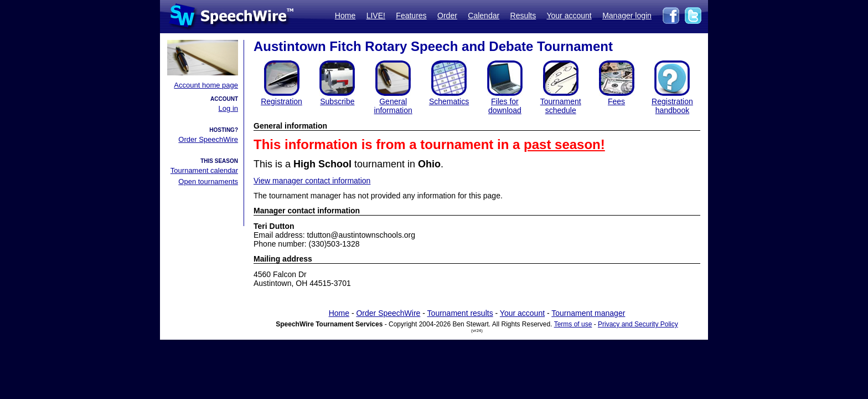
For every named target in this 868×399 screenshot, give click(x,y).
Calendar (484, 16)
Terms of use (573, 324)
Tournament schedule (561, 106)
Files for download (505, 106)
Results (523, 16)
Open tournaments (208, 181)
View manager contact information (312, 181)
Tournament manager (588, 313)
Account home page (206, 85)
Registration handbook (672, 106)
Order (447, 16)
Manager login (627, 16)
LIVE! (376, 16)
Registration (281, 101)
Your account (569, 16)
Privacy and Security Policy (638, 324)
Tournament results (460, 313)
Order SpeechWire (208, 139)
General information (393, 106)
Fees (616, 101)
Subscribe (337, 101)
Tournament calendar (204, 170)
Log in (228, 108)
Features (411, 16)
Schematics (449, 101)
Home (345, 16)
